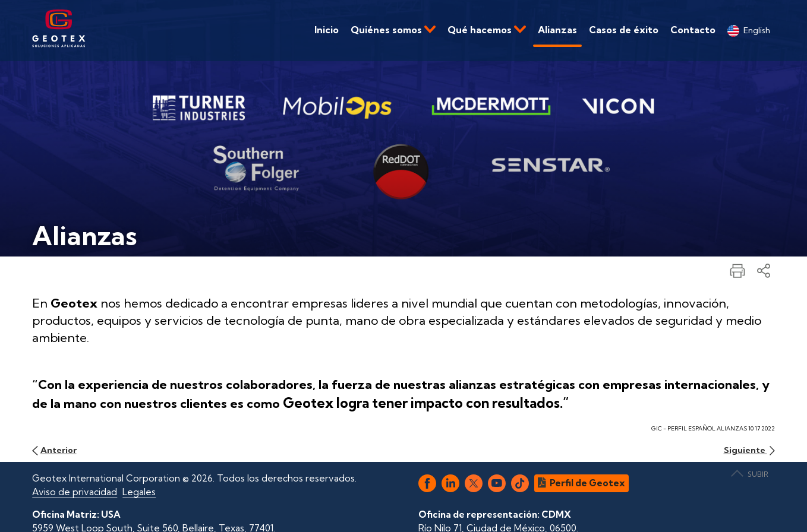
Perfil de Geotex (581, 483)
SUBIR (750, 474)
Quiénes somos (393, 30)
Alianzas (557, 30)
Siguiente (749, 450)
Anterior (54, 450)
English (749, 31)
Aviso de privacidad (75, 492)
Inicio (327, 30)
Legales (139, 492)
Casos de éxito (624, 30)
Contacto (693, 30)
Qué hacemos (486, 30)
